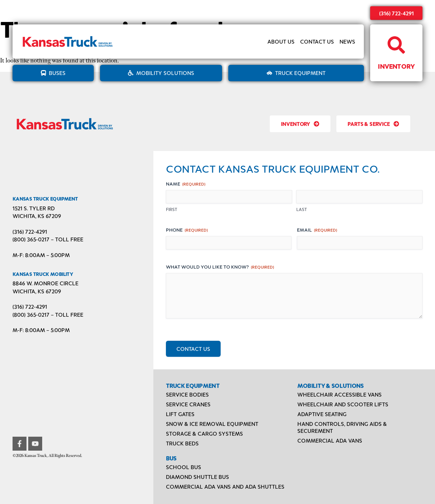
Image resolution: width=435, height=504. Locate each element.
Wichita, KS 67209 (37, 216)
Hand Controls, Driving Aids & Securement (342, 427)
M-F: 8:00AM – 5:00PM (41, 255)
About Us (281, 41)
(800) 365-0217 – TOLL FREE (48, 239)
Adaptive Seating (322, 414)
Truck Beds (182, 443)
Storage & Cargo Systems (204, 433)
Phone (187, 230)
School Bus (184, 467)
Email (317, 230)
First (172, 209)
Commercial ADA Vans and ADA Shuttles (225, 486)
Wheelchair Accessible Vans (339, 394)
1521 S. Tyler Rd (34, 208)
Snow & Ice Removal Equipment (212, 424)
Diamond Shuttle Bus (197, 477)
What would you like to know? (220, 267)
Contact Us (317, 41)
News (347, 41)
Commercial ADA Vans (330, 440)
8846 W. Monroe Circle (45, 283)
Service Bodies (187, 394)
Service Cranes (188, 404)
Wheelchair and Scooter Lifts (343, 404)
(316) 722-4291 (396, 13)
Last (302, 209)
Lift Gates (180, 414)
